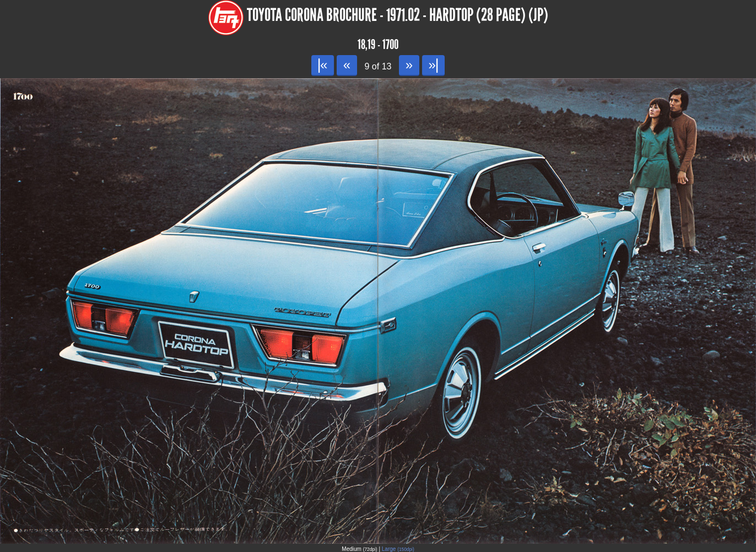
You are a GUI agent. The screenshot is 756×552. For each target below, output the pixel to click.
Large (398, 549)
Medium (359, 549)
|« (323, 65)
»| (433, 65)
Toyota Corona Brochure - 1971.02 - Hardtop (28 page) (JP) (398, 15)
